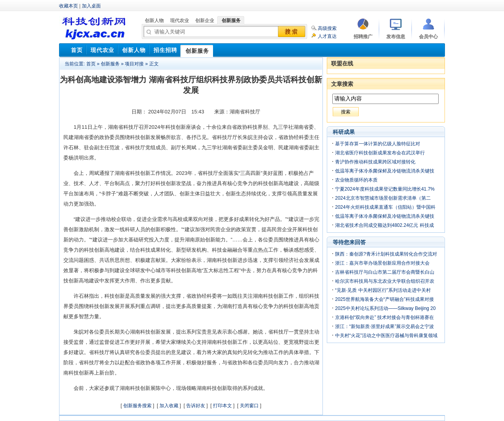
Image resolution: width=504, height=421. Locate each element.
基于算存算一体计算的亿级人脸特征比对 (378, 144)
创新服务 (110, 64)
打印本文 (222, 406)
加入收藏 (169, 406)
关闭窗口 (249, 406)
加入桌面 (91, 6)
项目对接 (134, 64)
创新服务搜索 (137, 406)
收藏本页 (69, 6)
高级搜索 (327, 28)
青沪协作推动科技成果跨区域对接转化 (375, 162)
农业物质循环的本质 (356, 180)
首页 (91, 64)
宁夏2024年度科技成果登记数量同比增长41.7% (385, 189)
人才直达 (327, 36)
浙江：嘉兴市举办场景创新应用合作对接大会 (382, 263)
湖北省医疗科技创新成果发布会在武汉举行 (380, 153)
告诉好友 (196, 406)
